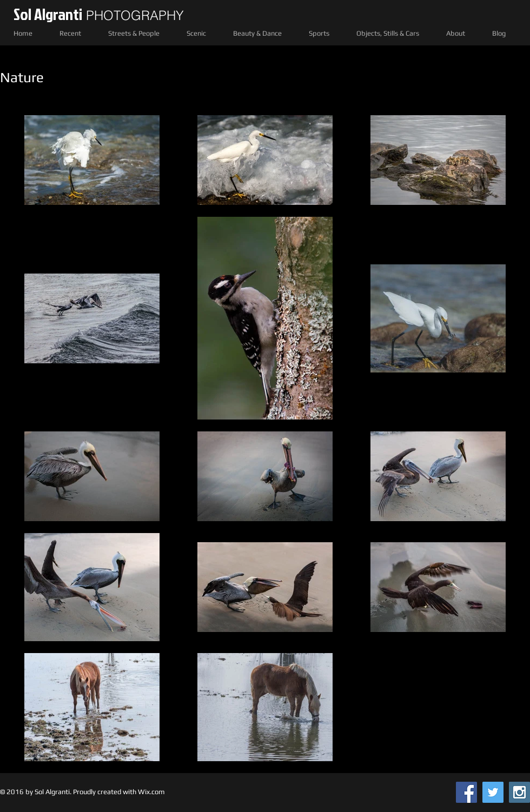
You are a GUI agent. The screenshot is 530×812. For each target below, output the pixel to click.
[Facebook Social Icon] (466, 792)
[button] (70, 33)
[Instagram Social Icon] (519, 792)
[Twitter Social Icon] (493, 792)
